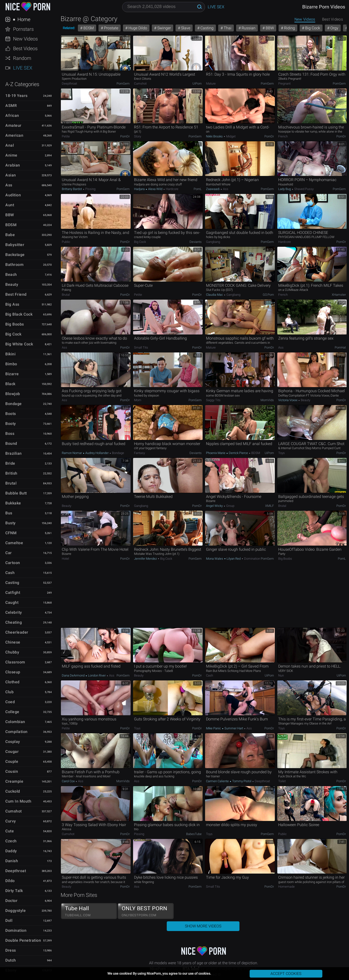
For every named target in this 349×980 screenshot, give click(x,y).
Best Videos (25, 48)
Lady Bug (285, 189)
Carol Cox (69, 781)
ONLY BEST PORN (146, 911)
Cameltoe (14, 543)
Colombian (15, 722)
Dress (11, 950)
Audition (13, 195)
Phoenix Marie (216, 453)
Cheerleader (17, 632)
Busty (11, 523)
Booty (11, 424)
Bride (10, 463)
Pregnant (284, 84)
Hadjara (140, 189)
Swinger (164, 28)
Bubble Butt (16, 493)
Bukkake (13, 503)
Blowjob (13, 394)
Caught (12, 602)
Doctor (11, 901)
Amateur (13, 125)
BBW (10, 215)
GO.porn (268, 295)
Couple (12, 761)
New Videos (25, 39)
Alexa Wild (155, 189)
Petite (66, 136)
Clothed (12, 682)
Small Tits (141, 347)
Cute (10, 831)
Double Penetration (23, 940)
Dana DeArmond (74, 675)
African (12, 116)
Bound (11, 443)
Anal (10, 145)
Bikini (10, 354)
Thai (227, 28)
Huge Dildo (137, 28)
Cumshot (14, 811)
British (11, 473)
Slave (185, 28)
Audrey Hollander (97, 453)
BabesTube (194, 834)
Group (230, 506)
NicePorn (28, 7)
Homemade (286, 887)
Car (9, 553)
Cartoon (13, 563)
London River (97, 675)
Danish (12, 861)
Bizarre (12, 374)
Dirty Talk (14, 891)
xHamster (339, 295)
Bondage (14, 404)
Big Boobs (15, 324)
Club (9, 692)
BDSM (11, 225)
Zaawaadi (213, 189)
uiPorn (197, 84)
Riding (289, 28)
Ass (9, 185)
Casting (12, 583)
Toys (282, 453)
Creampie (14, 781)
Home (23, 19)
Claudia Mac (215, 295)
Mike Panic (214, 728)
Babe (10, 235)
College (12, 712)
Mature (211, 84)
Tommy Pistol (242, 781)
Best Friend (16, 294)
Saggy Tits (213, 400)
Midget (230, 136)
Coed (10, 702)
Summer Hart (234, 728)
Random (22, 58)
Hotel (65, 559)
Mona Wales (215, 559)
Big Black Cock (19, 314)
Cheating (14, 622)
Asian (11, 175)
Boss (10, 434)
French (283, 136)
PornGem (123, 84)
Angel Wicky (215, 506)
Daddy (11, 851)
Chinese (13, 642)
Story (138, 136)
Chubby (12, 652)
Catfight (13, 593)
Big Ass (12, 304)
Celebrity (14, 612)
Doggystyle (16, 911)
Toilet (282, 781)
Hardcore (172, 189)
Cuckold (13, 791)
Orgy (334, 28)
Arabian (13, 165)
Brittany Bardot (72, 189)
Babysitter (15, 245)
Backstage (15, 255)
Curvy (11, 821)
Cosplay (13, 742)
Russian (248, 28)
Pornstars (23, 29)
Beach (11, 275)
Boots (11, 414)
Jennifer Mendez (146, 559)
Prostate (111, 28)
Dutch (11, 960)
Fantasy (139, 453)
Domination (16, 930)
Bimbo (11, 364)
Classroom (15, 662)
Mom (138, 400)
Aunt (10, 205)
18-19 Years (16, 96)
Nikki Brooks (215, 136)
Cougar (12, 752)
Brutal (11, 483)
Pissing (90, 189)
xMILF (270, 506)
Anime (11, 155)
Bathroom (14, 265)
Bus (9, 513)
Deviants (196, 242)
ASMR (11, 106)
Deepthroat (16, 871)
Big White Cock (19, 344)
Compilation (16, 732)
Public (66, 242)
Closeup (13, 672)
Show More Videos (203, 926)
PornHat (340, 347)
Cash (10, 573)
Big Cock (13, 334)
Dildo (10, 881)
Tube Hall (89, 911)
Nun (281, 675)
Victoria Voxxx (288, 400)
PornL (198, 189)
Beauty (12, 284)
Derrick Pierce (238, 453)
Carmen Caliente (218, 781)
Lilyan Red (234, 559)
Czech (11, 841)
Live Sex (23, 68)
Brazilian (14, 453)
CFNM (11, 533)
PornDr (125, 136)
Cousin (12, 771)
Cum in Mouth (18, 801)
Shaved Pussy (304, 189)
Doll (9, 920)
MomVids (267, 400)
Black (10, 384)
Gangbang (213, 242)
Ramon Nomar (72, 453)
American (14, 135)
